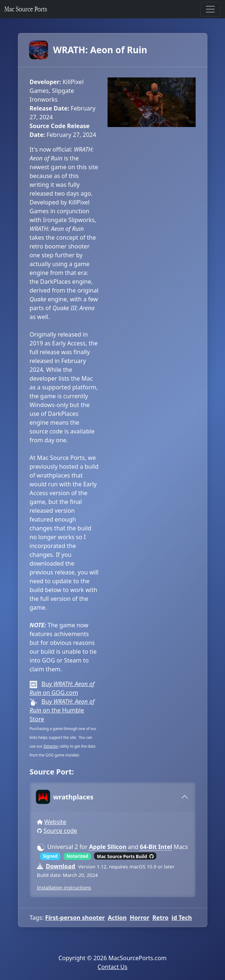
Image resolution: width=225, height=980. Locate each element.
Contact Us (112, 967)
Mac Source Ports (26, 9)
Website (55, 822)
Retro (160, 918)
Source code (60, 831)
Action (117, 918)
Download (61, 866)
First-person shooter (75, 918)
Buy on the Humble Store (62, 710)
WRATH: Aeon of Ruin (88, 50)
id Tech (182, 918)
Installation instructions (64, 888)
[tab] (113, 797)
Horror (139, 918)
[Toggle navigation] (210, 9)
